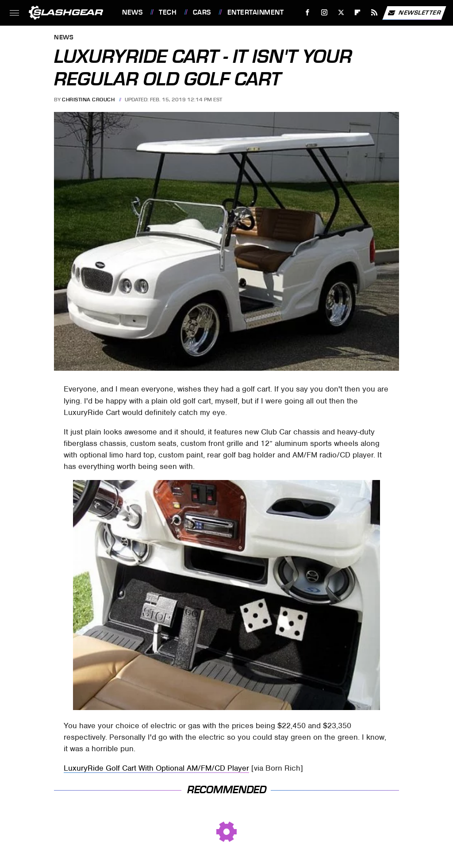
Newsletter (414, 13)
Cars (202, 12)
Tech (168, 12)
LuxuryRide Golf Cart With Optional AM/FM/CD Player (156, 768)
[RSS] (374, 13)
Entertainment (256, 12)
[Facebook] (308, 13)
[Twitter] (341, 13)
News (132, 12)
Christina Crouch (88, 100)
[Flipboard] (358, 13)
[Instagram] (324, 13)
